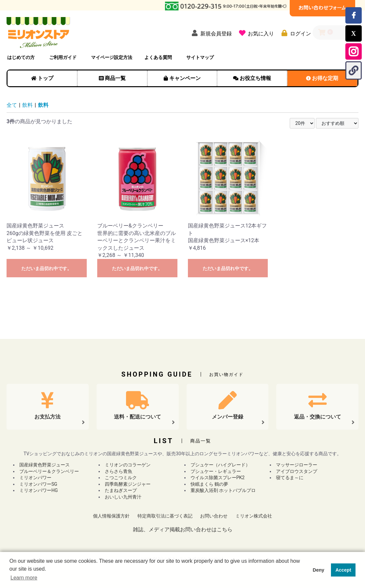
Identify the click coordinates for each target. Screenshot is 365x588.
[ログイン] (295, 33)
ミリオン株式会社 (254, 516)
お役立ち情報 (255, 78)
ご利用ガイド (63, 57)
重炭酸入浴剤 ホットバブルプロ (223, 490)
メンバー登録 (228, 417)
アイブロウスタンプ (297, 471)
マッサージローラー (297, 465)
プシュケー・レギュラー (216, 471)
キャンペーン (185, 78)
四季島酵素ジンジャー (128, 484)
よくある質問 (158, 57)
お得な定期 (325, 78)
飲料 (27, 105)
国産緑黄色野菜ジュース (45, 465)
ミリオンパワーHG (39, 490)
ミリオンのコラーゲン (128, 465)
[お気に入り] (255, 33)
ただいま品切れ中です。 (46, 268)
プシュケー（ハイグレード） (220, 465)
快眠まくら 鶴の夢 (209, 484)
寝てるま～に (290, 478)
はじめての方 (21, 57)
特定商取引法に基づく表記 (165, 516)
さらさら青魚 (119, 471)
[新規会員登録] (210, 33)
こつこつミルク (121, 478)
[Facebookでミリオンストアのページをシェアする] (354, 15)
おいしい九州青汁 (123, 497)
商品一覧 (115, 78)
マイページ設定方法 (112, 57)
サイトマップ (200, 57)
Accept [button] (343, 570)
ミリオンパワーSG (38, 484)
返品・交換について (318, 417)
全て (12, 105)
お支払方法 (47, 417)
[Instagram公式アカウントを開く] (354, 51)
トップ (46, 78)
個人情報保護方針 (111, 516)
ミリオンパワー (35, 478)
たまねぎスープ (121, 490)
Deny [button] (318, 570)
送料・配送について (137, 417)
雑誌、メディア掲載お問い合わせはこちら (183, 529)
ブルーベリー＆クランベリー (49, 471)
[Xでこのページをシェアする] (354, 33)
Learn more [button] (24, 578)
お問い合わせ (214, 516)
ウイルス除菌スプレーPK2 (218, 478)
